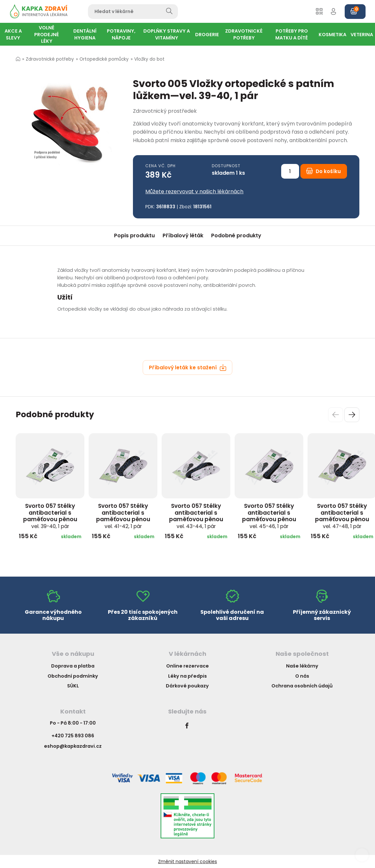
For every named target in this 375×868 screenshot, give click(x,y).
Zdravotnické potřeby (50, 59)
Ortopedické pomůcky (104, 59)
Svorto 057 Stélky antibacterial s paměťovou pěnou (50, 516)
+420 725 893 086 (73, 736)
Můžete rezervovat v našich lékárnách (194, 191)
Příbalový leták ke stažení (188, 368)
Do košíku (324, 171)
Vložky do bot (149, 59)
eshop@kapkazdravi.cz (73, 746)
